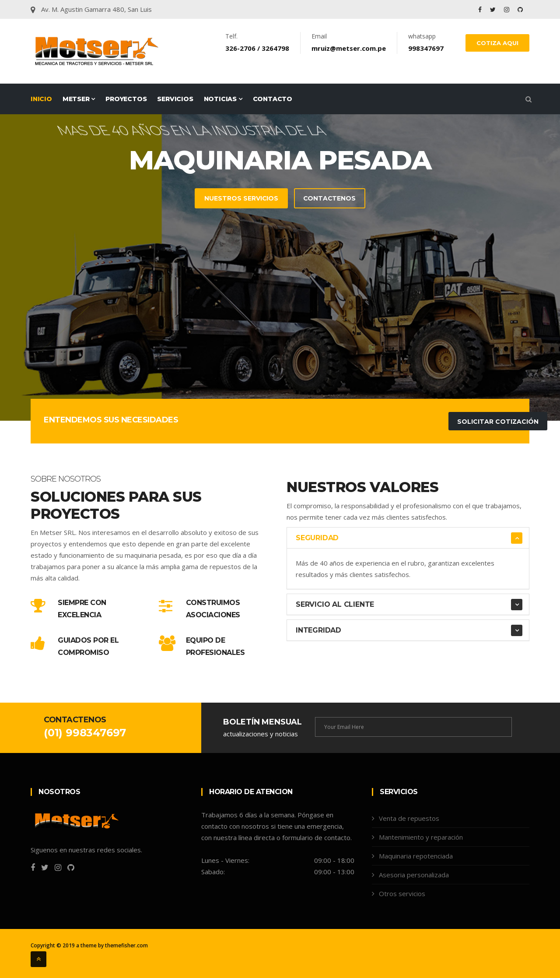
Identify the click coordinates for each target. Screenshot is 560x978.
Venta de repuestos (409, 818)
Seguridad (317, 538)
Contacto (273, 99)
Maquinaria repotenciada (416, 856)
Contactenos (330, 199)
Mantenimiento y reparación (421, 837)
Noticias (223, 99)
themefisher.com (126, 945)
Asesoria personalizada (414, 875)
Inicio (41, 99)
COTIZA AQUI (497, 43)
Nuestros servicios (241, 199)
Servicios (175, 99)
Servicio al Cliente (335, 604)
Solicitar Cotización (498, 422)
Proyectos (126, 99)
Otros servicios (402, 894)
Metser (79, 99)
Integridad (318, 630)
